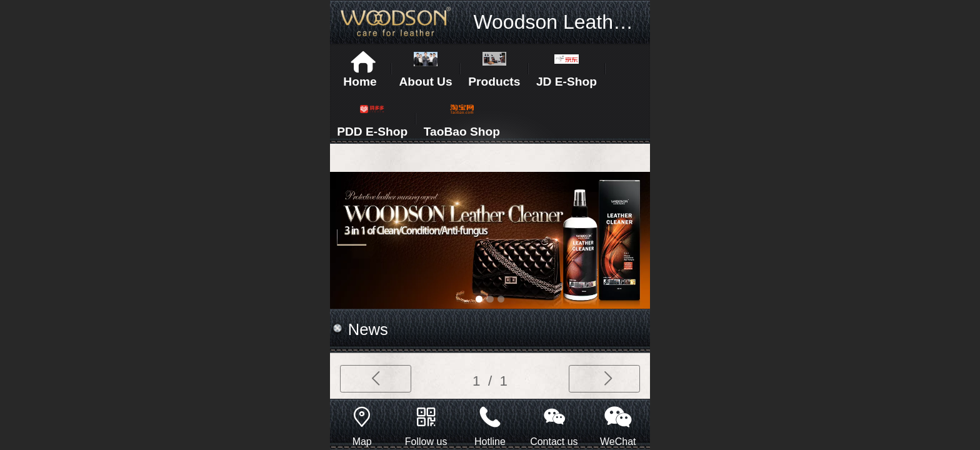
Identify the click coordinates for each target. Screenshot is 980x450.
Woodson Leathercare (571, 22)
